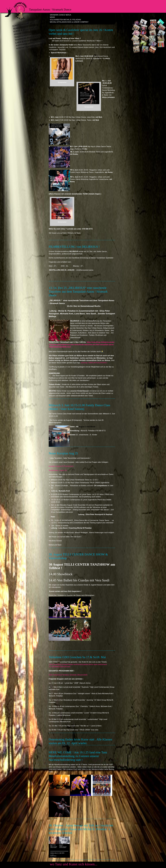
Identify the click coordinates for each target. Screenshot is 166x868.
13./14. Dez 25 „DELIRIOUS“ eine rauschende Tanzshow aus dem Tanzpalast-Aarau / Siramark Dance (78, 291)
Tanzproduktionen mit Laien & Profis (27, 39)
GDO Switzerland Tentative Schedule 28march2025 (68, 675)
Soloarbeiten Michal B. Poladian (65, 20)
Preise (18, 34)
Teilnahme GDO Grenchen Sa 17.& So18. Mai (77, 657)
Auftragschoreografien (29, 43)
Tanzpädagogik (23, 36)
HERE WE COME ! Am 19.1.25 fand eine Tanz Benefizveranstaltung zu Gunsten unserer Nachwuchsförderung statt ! (78, 756)
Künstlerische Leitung (25, 24)
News (52, 17)
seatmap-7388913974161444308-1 (94, 363)
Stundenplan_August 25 (58, 470)
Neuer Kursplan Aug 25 (63, 453)
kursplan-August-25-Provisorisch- (62, 466)
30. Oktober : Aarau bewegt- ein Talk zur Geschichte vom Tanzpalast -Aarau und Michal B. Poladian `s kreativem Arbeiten (81, 829)
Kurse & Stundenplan (26, 30)
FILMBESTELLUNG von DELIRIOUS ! (74, 247)
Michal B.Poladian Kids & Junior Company (69, 22)
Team (16, 29)
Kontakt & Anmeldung (29, 46)
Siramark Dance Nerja (60, 15)
